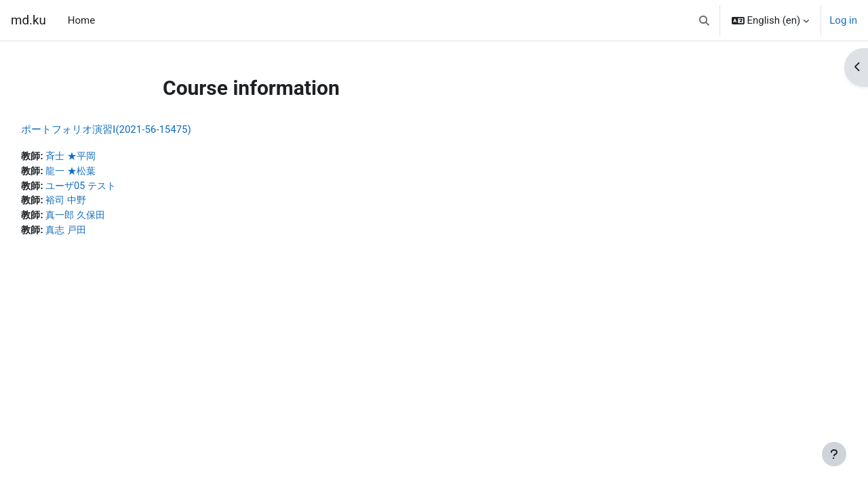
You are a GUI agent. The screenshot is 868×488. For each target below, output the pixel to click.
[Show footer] (834, 454)
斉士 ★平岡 (104, 157)
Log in (843, 20)
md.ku (28, 20)
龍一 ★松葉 (104, 172)
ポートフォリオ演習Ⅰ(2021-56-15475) (136, 129)
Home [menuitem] (81, 20)
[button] (704, 20)
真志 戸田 (99, 233)
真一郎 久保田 (109, 218)
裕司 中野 (99, 203)
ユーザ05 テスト (115, 187)
